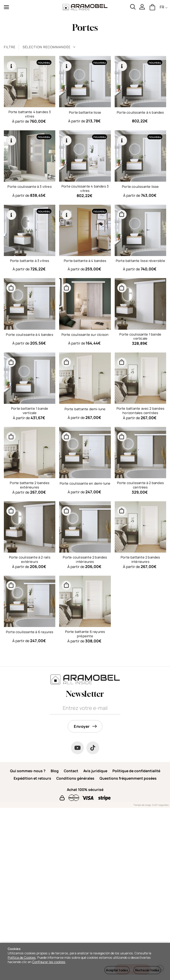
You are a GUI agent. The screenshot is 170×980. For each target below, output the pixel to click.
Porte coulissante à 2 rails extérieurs (30, 559)
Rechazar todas (147, 970)
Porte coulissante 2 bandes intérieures (85, 559)
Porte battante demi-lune (85, 409)
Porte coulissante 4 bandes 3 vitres (85, 188)
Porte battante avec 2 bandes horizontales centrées (140, 411)
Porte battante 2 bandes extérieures (30, 485)
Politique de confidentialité (136, 771)
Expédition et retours (32, 778)
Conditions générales (75, 778)
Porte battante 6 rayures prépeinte (85, 634)
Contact (71, 771)
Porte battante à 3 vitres (30, 261)
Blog (55, 771)
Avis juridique (95, 771)
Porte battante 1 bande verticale (30, 411)
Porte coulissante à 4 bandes (140, 112)
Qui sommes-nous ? (28, 771)
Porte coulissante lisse (140, 187)
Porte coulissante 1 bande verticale (140, 336)
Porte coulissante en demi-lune (85, 483)
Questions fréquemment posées (128, 778)
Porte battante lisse (85, 112)
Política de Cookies (22, 958)
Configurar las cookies (49, 962)
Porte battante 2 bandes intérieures (140, 559)
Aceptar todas (117, 970)
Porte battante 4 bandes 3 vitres (30, 114)
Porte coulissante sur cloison (85, 335)
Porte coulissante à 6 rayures (30, 632)
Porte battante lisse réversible (140, 261)
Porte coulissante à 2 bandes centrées (140, 485)
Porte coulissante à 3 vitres (29, 187)
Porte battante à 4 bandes (85, 261)
